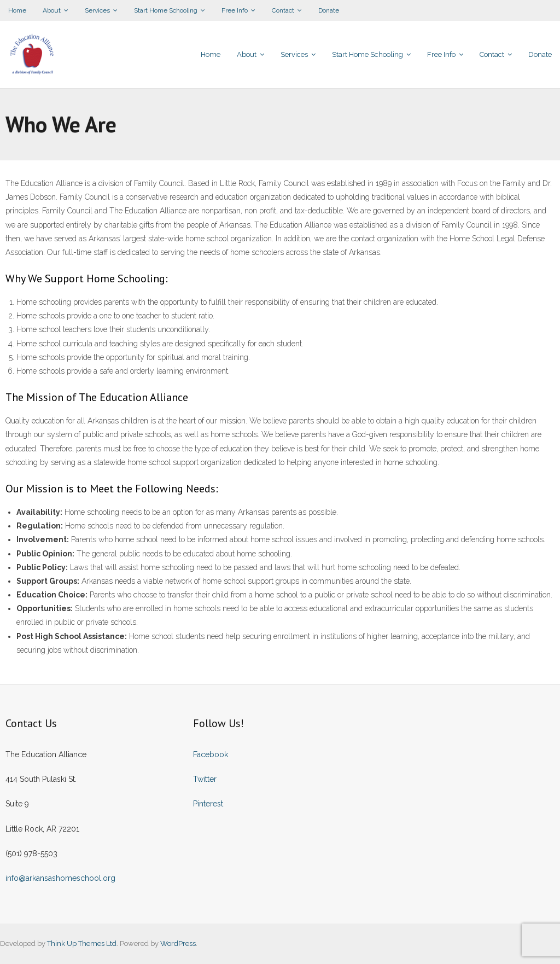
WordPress (178, 943)
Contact (283, 10)
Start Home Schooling (166, 10)
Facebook (211, 754)
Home (17, 10)
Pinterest (208, 804)
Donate (329, 10)
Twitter (205, 779)
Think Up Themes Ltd (82, 943)
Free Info (235, 10)
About (52, 10)
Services (97, 10)
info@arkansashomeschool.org (60, 878)
